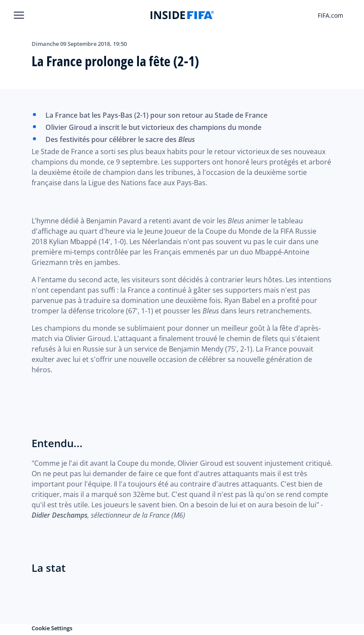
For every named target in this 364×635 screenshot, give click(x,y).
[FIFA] (182, 15)
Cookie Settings (52, 628)
